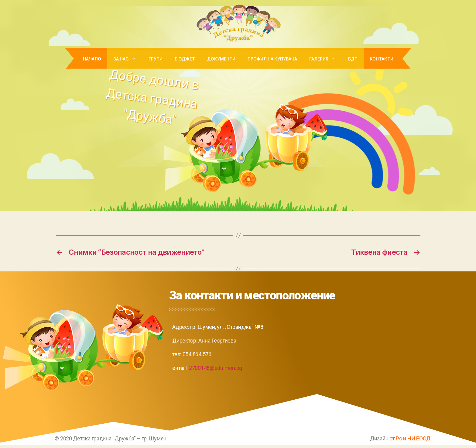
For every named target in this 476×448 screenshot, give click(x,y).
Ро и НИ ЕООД (413, 438)
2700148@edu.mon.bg (216, 368)
